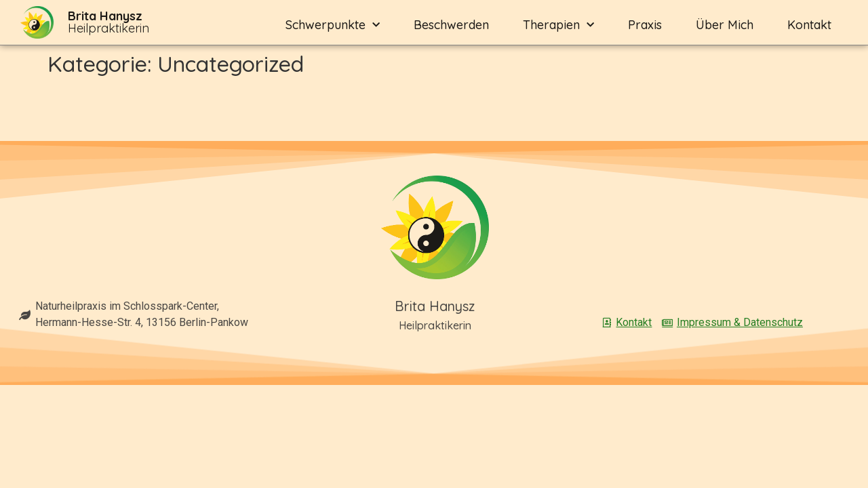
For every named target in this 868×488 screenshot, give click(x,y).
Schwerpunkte (333, 25)
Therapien (558, 25)
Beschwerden (451, 25)
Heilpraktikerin (108, 22)
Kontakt (809, 25)
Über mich (725, 25)
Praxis (645, 25)
